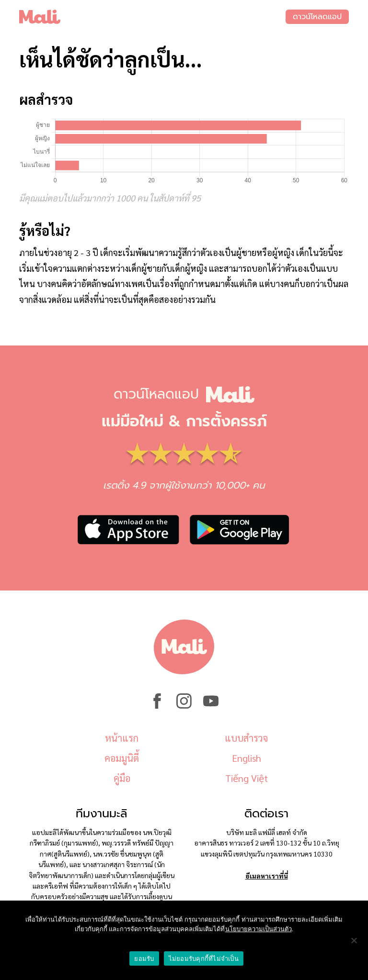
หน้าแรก (122, 738)
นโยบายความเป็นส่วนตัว (259, 929)
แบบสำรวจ (246, 738)
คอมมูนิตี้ (122, 758)
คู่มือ (122, 778)
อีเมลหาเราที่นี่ (267, 876)
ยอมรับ (144, 959)
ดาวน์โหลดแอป (317, 17)
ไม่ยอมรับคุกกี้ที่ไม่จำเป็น (204, 959)
